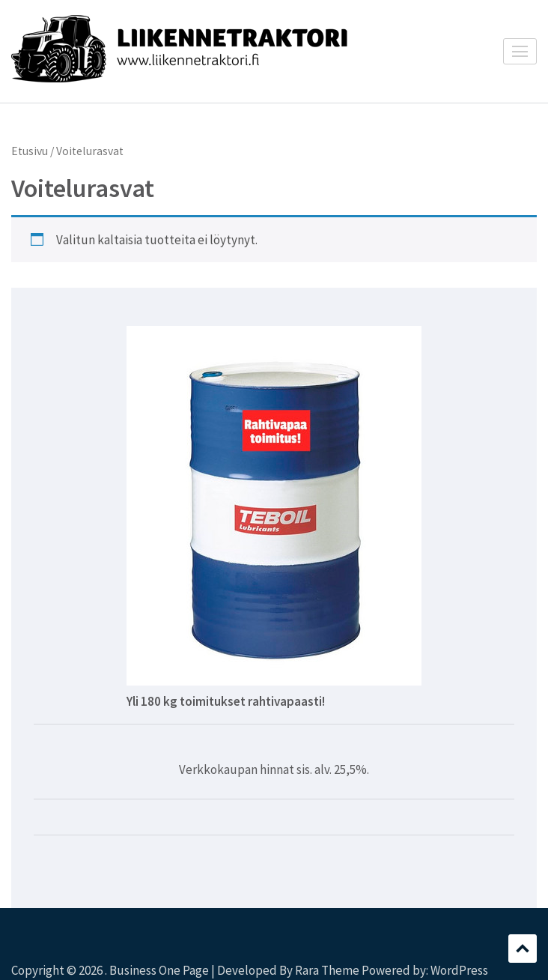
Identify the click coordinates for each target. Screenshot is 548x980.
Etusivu (30, 151)
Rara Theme (327, 970)
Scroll (523, 949)
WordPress (459, 970)
